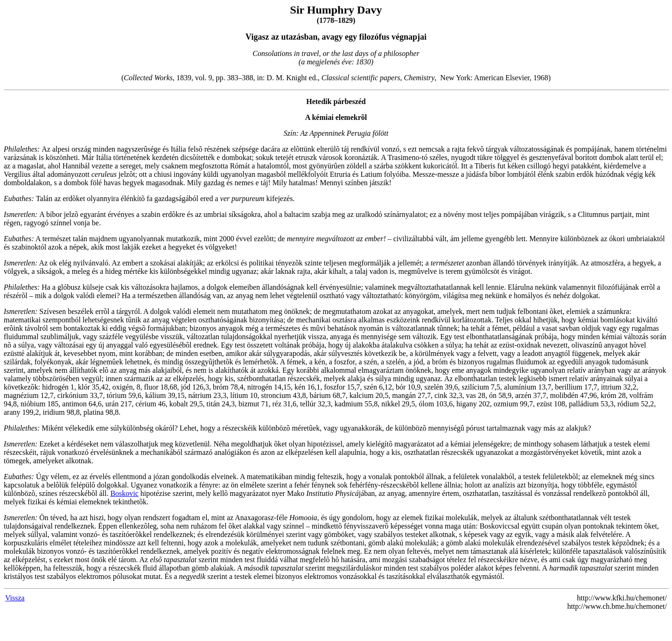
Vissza (15, 598)
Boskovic (124, 493)
